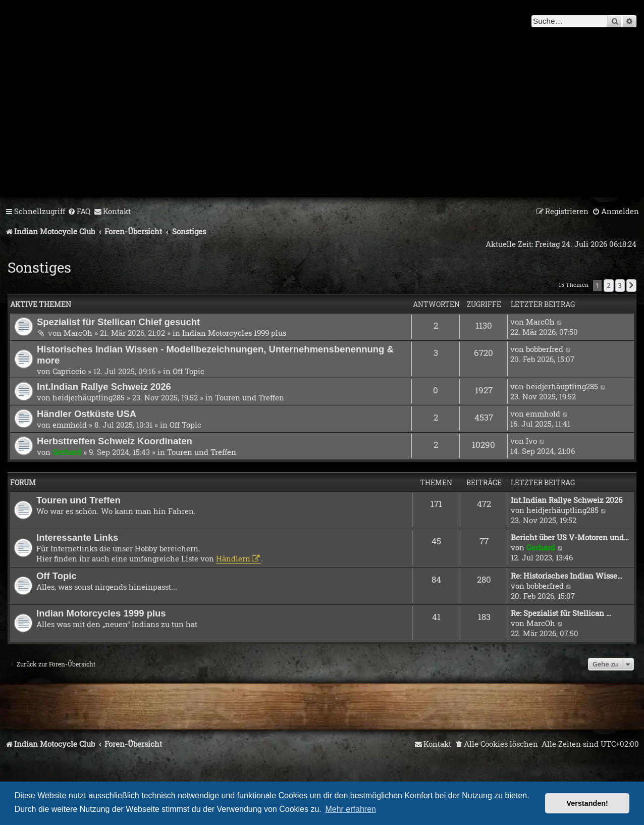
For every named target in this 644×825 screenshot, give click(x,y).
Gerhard (67, 452)
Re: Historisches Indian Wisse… (567, 576)
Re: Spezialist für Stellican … (561, 613)
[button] (631, 285)
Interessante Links (77, 537)
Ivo (531, 441)
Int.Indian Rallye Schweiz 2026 (104, 386)
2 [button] (608, 285)
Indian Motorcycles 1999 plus (234, 333)
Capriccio (69, 371)
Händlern (233, 558)
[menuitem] (79, 212)
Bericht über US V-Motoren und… (570, 537)
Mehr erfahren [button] (351, 809)
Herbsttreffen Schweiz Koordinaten (115, 441)
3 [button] (620, 285)
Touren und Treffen (250, 397)
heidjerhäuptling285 (89, 397)
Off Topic (189, 371)
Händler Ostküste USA (87, 414)
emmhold (70, 425)
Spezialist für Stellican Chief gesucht (118, 322)
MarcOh (78, 333)
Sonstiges (39, 267)
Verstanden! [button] (587, 803)
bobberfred (545, 349)
